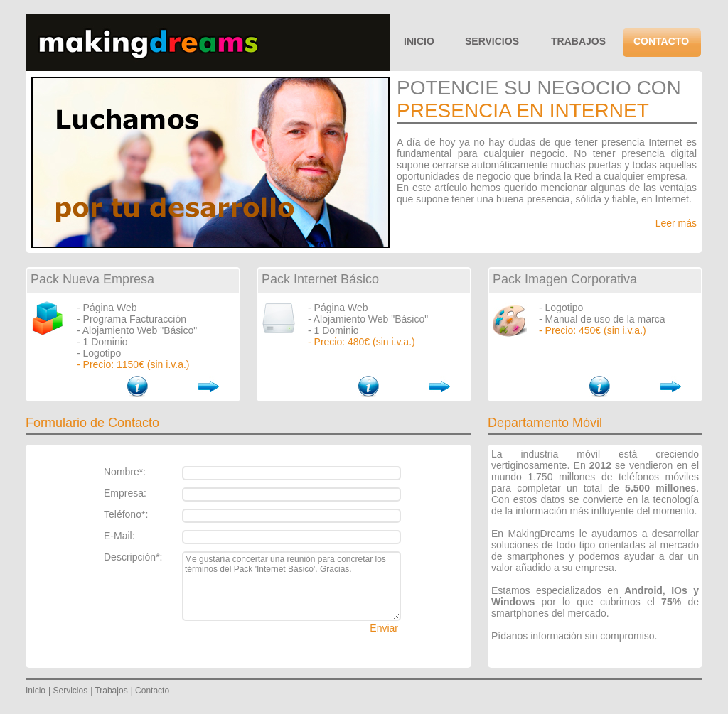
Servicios (70, 691)
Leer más (676, 223)
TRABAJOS (578, 41)
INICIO (419, 41)
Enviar (384, 628)
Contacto (152, 691)
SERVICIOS (492, 41)
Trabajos (111, 691)
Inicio (36, 691)
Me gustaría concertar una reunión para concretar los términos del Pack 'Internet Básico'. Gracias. (291, 586)
